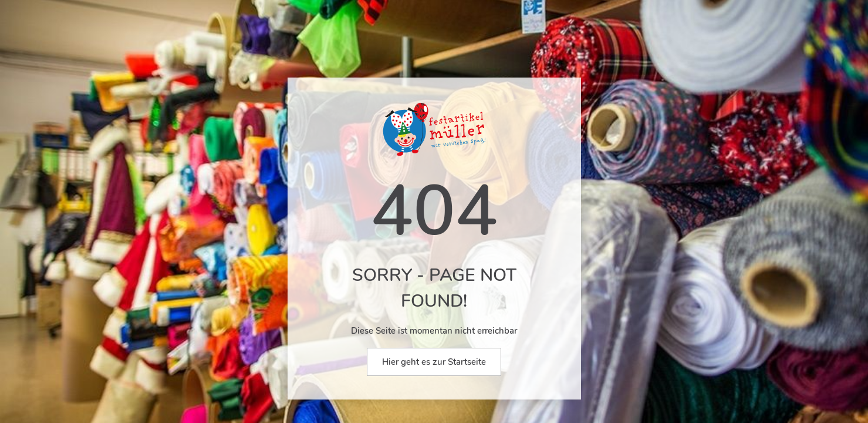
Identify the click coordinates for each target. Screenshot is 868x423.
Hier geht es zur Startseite (434, 362)
